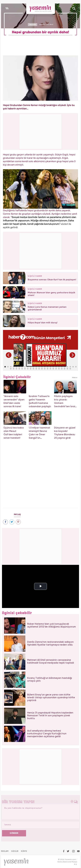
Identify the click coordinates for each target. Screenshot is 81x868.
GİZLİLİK (15, 851)
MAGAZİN (33, 25)
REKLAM (5, 851)
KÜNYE (24, 851)
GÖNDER (14, 833)
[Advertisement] (41, 250)
